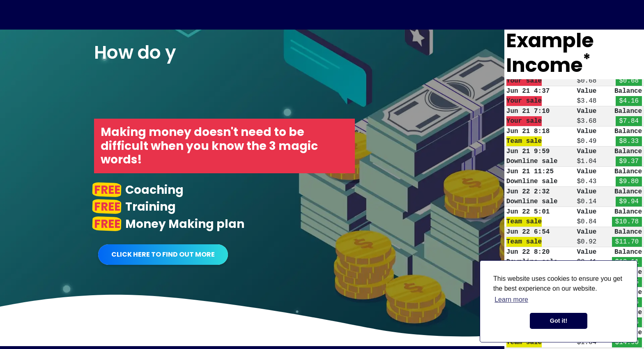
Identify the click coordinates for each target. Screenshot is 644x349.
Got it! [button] (559, 321)
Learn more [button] (511, 300)
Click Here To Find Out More (163, 254)
